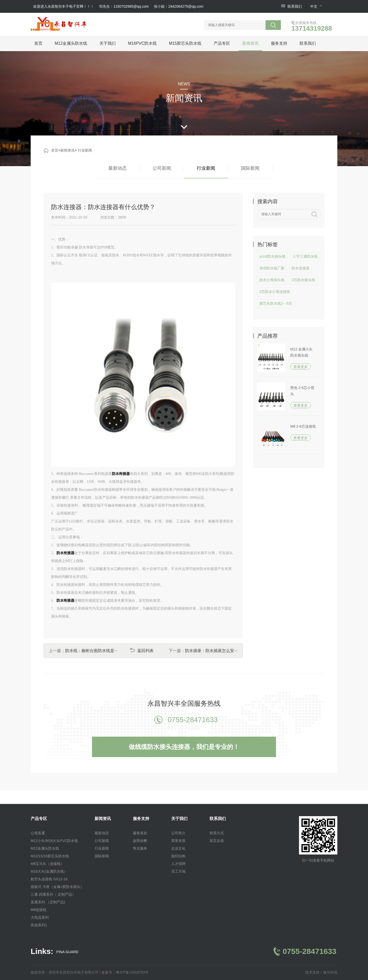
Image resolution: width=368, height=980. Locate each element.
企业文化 (178, 848)
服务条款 (140, 833)
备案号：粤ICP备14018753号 (125, 972)
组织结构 (178, 856)
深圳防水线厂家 (272, 268)
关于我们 (108, 43)
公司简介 (178, 833)
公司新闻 (162, 168)
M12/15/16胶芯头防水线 (50, 856)
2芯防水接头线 (303, 280)
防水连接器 (301, 268)
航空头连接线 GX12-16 (49, 879)
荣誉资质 (178, 841)
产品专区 (222, 43)
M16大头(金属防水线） (49, 871)
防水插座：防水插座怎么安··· (211, 651)
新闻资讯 (250, 43)
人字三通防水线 (305, 256)
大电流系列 (40, 917)
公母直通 (38, 833)
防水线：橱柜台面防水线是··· (91, 651)
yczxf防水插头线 (272, 256)
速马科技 (330, 972)
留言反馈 (217, 841)
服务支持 (279, 43)
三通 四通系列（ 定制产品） (53, 894)
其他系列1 (39, 925)
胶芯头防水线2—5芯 (276, 303)
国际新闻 (250, 168)
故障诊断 (140, 841)
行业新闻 (85, 150)
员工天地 (178, 871)
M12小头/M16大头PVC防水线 (54, 841)
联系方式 (217, 833)
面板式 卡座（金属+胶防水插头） (57, 887)
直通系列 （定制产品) (48, 902)
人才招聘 (178, 864)
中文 (316, 6)
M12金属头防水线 (71, 43)
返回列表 (141, 651)
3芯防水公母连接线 (275, 292)
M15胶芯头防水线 (185, 43)
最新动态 (118, 168)
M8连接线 (38, 910)
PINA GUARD (67, 952)
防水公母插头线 (272, 280)
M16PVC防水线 (142, 43)
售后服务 (140, 848)
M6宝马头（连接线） (47, 864)
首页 (38, 43)
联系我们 (295, 6)
